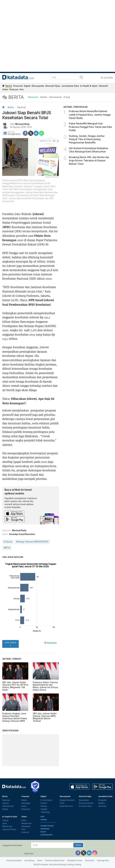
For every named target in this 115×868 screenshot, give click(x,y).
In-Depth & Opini (89, 86)
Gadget (44, 809)
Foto (23, 829)
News (24, 820)
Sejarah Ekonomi (67, 800)
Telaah (5, 820)
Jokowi (38, 214)
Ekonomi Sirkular (86, 803)
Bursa (24, 806)
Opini (5, 823)
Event (43, 832)
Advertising (29, 860)
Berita (9, 86)
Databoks (45, 829)
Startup (44, 806)
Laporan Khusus (9, 829)
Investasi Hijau (85, 806)
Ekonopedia (38, 86)
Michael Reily (22, 124)
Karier (40, 860)
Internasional (55, 97)
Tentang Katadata (14, 860)
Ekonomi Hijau (53, 86)
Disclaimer (90, 860)
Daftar (78, 845)
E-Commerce (46, 800)
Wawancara (7, 826)
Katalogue (26, 826)
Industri (43, 97)
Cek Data (102, 806)
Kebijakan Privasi (75, 860)
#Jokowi (8, 542)
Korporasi (26, 809)
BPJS (7, 227)
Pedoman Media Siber (55, 860)
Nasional (33, 97)
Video (5, 89)
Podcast (14, 89)
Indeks (44, 820)
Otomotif (103, 86)
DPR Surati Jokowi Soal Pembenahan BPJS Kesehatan (28, 302)
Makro (24, 800)
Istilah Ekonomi (66, 806)
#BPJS (7, 548)
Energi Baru (84, 800)
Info (22, 89)
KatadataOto (46, 835)
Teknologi (45, 812)
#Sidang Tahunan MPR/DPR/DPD (32, 542)
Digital (27, 86)
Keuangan (26, 803)
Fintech (44, 803)
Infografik (102, 800)
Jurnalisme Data (70, 86)
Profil (62, 803)
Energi (67, 97)
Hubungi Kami (103, 860)
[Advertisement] (88, 190)
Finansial (18, 86)
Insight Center (47, 826)
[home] (3, 86)
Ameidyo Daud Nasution (22, 534)
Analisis (101, 803)
